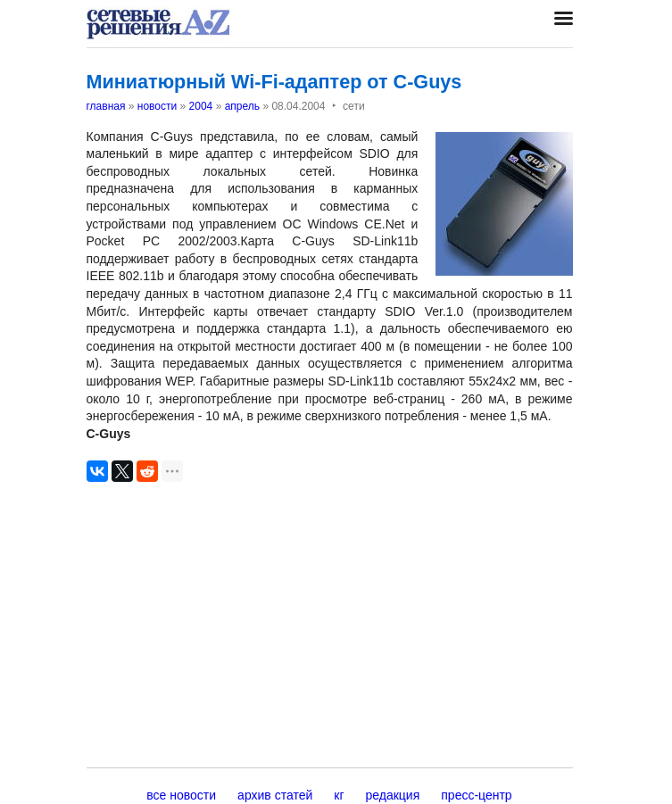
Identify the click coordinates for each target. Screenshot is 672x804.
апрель (242, 106)
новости (157, 106)
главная (106, 106)
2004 (201, 106)
